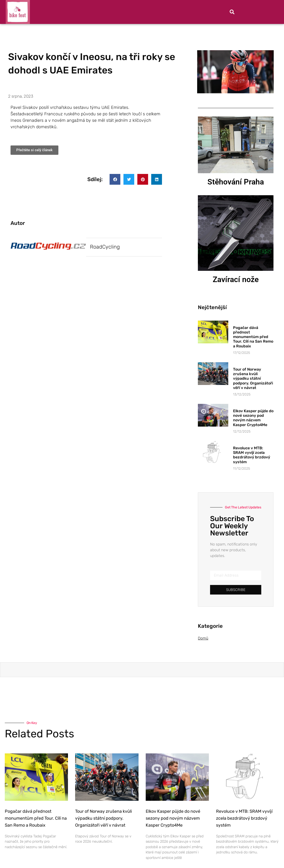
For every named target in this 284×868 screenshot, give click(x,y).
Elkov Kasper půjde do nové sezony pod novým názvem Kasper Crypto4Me (253, 418)
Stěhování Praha (236, 182)
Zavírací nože (236, 279)
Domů (203, 638)
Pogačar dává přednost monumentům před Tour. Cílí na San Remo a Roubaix (253, 337)
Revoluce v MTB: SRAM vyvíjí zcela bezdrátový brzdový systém (252, 455)
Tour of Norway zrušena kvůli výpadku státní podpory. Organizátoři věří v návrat (253, 378)
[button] (232, 12)
